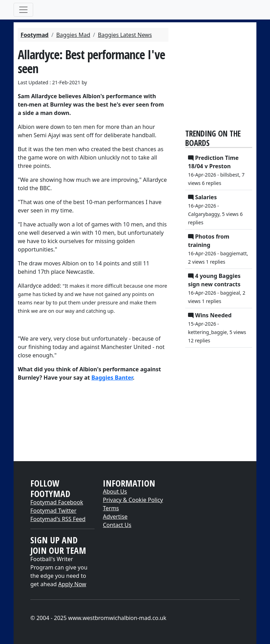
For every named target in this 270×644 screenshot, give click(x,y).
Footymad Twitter (53, 511)
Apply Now (72, 584)
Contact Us (117, 525)
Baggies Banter (112, 378)
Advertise (115, 517)
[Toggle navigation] (23, 10)
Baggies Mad (73, 35)
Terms (111, 508)
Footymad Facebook (57, 502)
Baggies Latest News (125, 35)
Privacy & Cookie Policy (133, 500)
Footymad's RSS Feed (58, 519)
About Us (115, 491)
